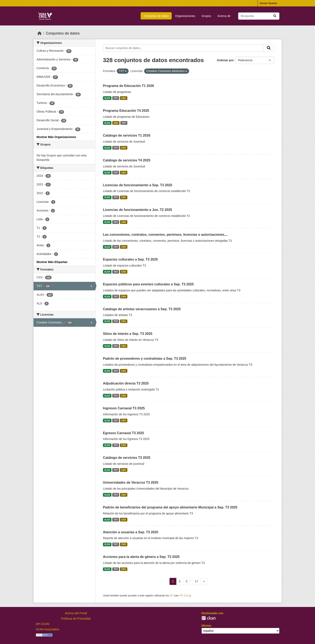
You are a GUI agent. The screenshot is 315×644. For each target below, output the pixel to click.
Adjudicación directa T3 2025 (126, 383)
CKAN (209, 618)
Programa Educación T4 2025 (126, 111)
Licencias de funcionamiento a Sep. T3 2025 (138, 185)
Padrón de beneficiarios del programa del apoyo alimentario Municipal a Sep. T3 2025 (170, 507)
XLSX (107, 98)
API (171, 596)
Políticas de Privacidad (76, 619)
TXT (116, 98)
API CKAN (43, 624)
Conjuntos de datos (156, 16)
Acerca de (224, 16)
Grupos (206, 16)
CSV (124, 98)
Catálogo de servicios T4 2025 (127, 160)
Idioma (206, 626)
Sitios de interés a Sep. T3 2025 (128, 334)
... (191, 580)
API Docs (184, 596)
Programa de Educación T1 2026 (128, 86)
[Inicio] (40, 33)
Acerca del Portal (76, 613)
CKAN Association (48, 629)
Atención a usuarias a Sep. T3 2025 (131, 532)
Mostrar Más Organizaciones (56, 137)
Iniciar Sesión (269, 3)
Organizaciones (185, 16)
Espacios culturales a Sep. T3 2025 (130, 259)
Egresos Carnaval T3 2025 (123, 433)
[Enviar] (275, 16)
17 (197, 581)
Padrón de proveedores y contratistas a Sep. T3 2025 (145, 359)
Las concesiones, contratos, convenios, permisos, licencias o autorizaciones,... (165, 235)
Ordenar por (225, 60)
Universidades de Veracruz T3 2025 (131, 482)
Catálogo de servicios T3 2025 (127, 458)
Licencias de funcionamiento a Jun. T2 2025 (137, 210)
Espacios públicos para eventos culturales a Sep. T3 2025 (148, 284)
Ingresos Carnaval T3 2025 (124, 408)
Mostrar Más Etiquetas (52, 262)
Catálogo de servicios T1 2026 (127, 135)
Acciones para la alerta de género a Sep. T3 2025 (141, 557)
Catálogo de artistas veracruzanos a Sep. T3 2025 (142, 309)
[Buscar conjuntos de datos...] (259, 16)
